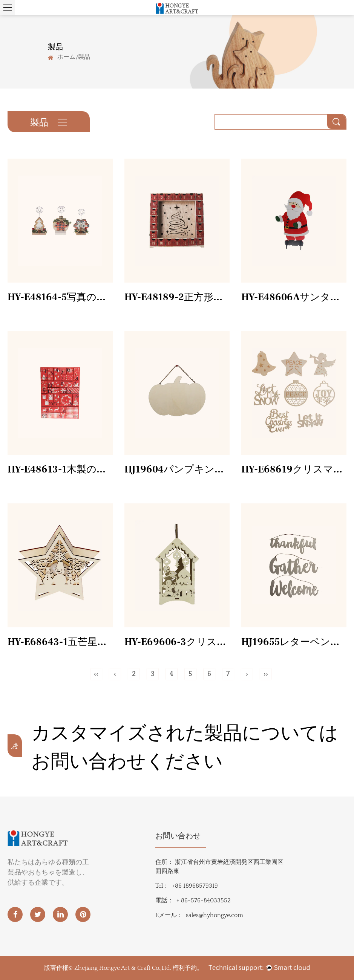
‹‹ (96, 674)
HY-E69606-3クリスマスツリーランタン (177, 642)
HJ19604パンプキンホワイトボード (177, 469)
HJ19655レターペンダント (294, 642)
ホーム (66, 56)
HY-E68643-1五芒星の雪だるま (60, 642)
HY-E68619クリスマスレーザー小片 (294, 469)
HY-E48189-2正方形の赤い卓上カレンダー (177, 297)
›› (266, 674)
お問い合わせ (178, 836)
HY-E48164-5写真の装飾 (60, 297)
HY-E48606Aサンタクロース (294, 297)
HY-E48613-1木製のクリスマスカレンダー (60, 469)
